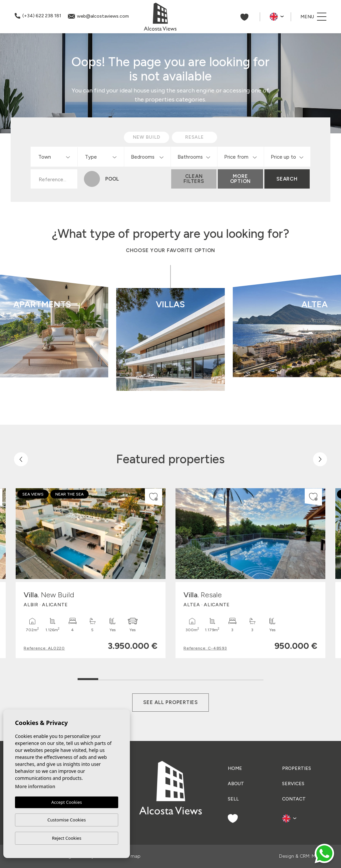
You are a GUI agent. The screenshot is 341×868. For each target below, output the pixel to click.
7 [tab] (212, 678)
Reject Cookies (67, 838)
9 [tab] (253, 678)
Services (293, 784)
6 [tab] (191, 678)
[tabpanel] (91, 573)
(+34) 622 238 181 (38, 16)
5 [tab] (171, 678)
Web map (130, 856)
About (236, 784)
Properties (297, 768)
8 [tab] (233, 678)
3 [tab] (129, 678)
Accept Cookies (67, 802)
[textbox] (55, 157)
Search (287, 179)
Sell (233, 799)
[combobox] (54, 157)
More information (35, 786)
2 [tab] (109, 678)
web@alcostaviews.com (98, 16)
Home (235, 768)
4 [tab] (150, 678)
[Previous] (21, 459)
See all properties (170, 702)
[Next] (320, 459)
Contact (294, 799)
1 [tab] (88, 676)
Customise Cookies (66, 820)
